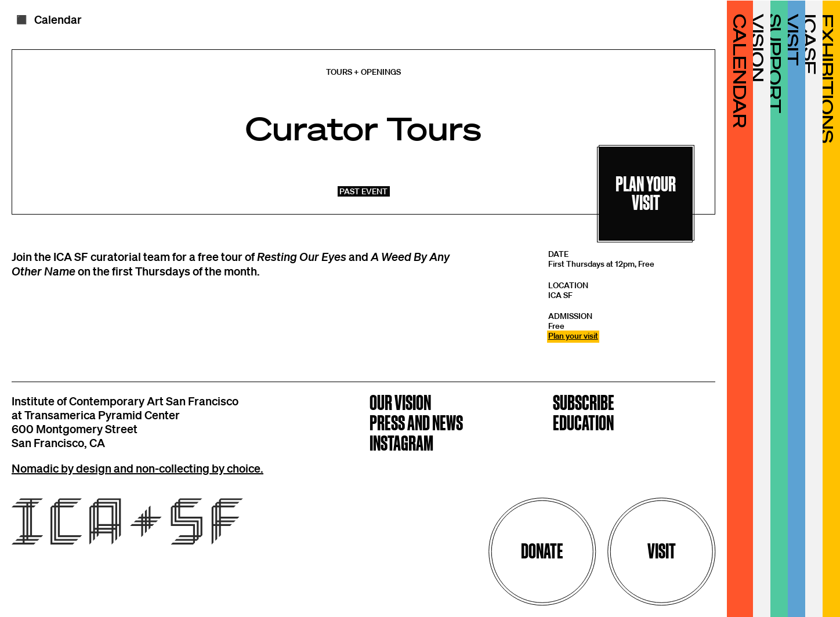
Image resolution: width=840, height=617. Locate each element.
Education (583, 424)
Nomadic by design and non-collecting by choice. (137, 468)
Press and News (416, 424)
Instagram (401, 444)
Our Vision (400, 404)
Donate (542, 551)
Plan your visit (573, 336)
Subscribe (584, 404)
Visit (662, 551)
